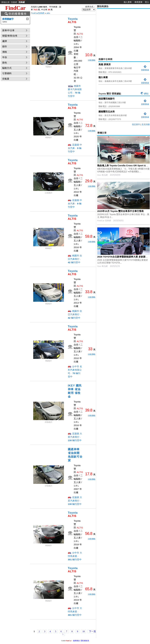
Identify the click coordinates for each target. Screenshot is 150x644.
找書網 (14, 2)
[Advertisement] (123, 31)
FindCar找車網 (37, 13)
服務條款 (76, 641)
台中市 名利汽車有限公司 (75, 370)
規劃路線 (145, 69)
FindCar (15, 8)
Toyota (73, 20)
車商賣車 (138, 2)
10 (83, 631)
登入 (147, 2)
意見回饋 (146, 124)
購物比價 (5, 2)
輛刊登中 (74, 262)
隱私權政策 (85, 641)
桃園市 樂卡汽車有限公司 (75, 89)
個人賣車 (128, 2)
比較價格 (92, 60)
